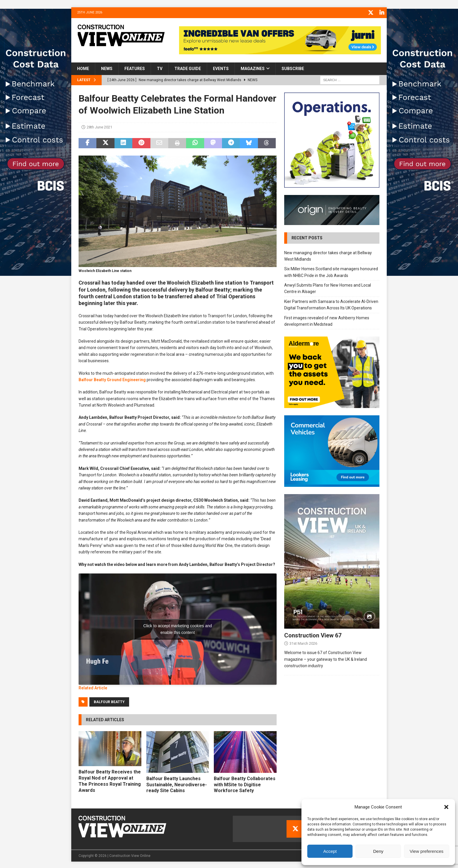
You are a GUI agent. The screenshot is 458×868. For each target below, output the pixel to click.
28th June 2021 (99, 127)
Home (83, 68)
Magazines (253, 68)
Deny (378, 851)
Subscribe (293, 68)
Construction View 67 (313, 635)
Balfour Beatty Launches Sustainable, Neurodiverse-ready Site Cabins (177, 784)
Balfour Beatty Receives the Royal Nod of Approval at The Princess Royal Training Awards (110, 780)
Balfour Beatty (109, 701)
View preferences (427, 851)
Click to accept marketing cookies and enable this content (178, 628)
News (107, 68)
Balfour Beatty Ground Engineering (112, 379)
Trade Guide (188, 68)
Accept (330, 851)
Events (221, 68)
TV (160, 68)
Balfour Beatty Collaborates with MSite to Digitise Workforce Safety (245, 784)
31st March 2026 (303, 643)
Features (135, 68)
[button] (446, 807)
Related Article (93, 687)
